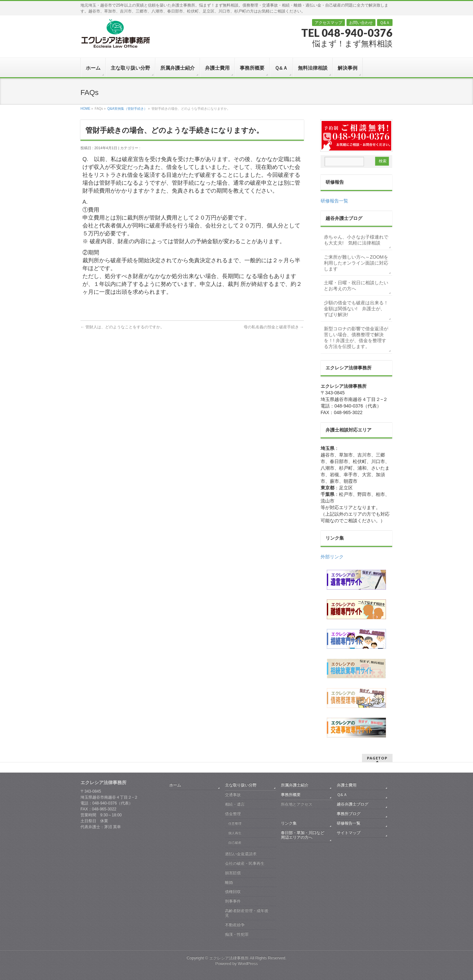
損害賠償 (233, 873)
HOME (85, 109)
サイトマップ (349, 833)
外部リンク (332, 557)
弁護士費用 (347, 785)
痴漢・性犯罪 (237, 934)
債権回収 (233, 892)
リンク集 (289, 823)
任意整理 (235, 823)
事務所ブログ (349, 814)
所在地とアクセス (297, 804)
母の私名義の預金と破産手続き (274, 327)
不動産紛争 (235, 925)
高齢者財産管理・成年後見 (247, 913)
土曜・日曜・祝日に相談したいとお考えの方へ (356, 286)
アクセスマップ (328, 23)
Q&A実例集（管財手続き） (127, 109)
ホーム (175, 785)
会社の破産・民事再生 (245, 863)
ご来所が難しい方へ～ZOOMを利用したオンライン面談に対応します (356, 263)
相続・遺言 (235, 804)
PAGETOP (377, 758)
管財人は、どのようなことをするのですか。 (122, 327)
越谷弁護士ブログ (352, 804)
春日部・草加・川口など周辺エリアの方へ (303, 835)
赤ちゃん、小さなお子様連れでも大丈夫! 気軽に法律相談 (356, 240)
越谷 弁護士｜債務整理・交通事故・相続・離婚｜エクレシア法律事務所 (115, 33)
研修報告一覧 (334, 201)
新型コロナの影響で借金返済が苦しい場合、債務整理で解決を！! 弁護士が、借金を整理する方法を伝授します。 (356, 338)
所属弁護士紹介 (295, 785)
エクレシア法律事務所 (229, 958)
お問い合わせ (361, 23)
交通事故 (233, 795)
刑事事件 (233, 901)
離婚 (229, 882)
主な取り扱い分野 (241, 785)
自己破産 (235, 842)
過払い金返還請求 (241, 854)
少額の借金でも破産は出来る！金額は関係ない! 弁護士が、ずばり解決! (356, 309)
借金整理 (233, 814)
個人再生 (235, 833)
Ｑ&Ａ (385, 23)
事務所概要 (291, 795)
